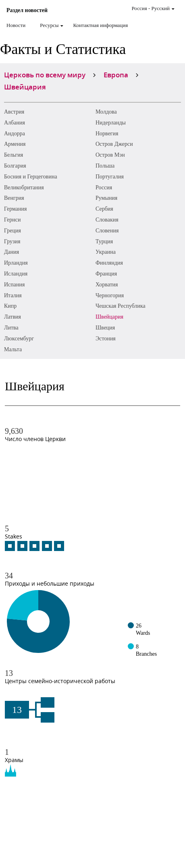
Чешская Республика (121, 306)
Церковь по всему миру (45, 75)
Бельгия (14, 155)
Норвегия (107, 134)
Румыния (106, 198)
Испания (14, 285)
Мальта (13, 349)
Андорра (15, 134)
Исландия (16, 274)
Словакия (107, 220)
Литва (11, 328)
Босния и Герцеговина (31, 177)
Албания (15, 123)
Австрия (14, 112)
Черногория (110, 295)
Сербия (104, 209)
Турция (104, 241)
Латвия (12, 317)
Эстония (106, 339)
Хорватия (107, 285)
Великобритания (24, 187)
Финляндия (109, 263)
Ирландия (16, 263)
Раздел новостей (27, 10)
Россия (104, 187)
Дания (11, 252)
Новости (16, 25)
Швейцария (109, 317)
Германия (15, 209)
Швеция (105, 328)
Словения (107, 231)
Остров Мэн (110, 155)
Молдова (106, 112)
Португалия (110, 177)
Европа (116, 75)
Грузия (12, 241)
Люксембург (19, 339)
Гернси (12, 220)
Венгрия (14, 198)
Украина (106, 252)
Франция (106, 274)
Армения (15, 144)
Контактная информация (100, 25)
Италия (13, 295)
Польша (105, 166)
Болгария (15, 166)
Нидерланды (111, 123)
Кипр (10, 306)
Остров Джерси (114, 144)
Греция (12, 231)
